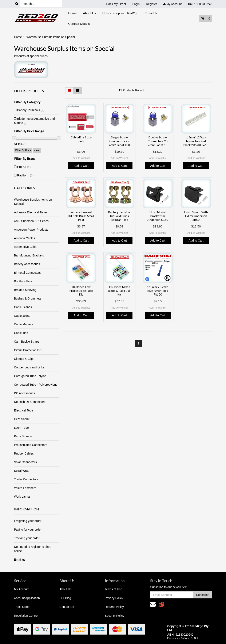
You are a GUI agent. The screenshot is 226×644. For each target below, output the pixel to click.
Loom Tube (21, 428)
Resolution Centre (26, 616)
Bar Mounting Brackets (29, 255)
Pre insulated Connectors (31, 445)
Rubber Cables (24, 453)
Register (151, 4)
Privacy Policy (114, 598)
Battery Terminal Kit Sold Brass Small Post (81, 216)
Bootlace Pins (23, 281)
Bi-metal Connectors (27, 273)
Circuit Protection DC (28, 350)
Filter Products (29, 91)
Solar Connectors (25, 462)
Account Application (27, 598)
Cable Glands (23, 307)
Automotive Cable (26, 247)
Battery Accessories (27, 264)
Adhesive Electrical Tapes (31, 212)
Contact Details (79, 24)
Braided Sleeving (25, 290)
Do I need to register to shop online (33, 549)
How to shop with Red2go (120, 13)
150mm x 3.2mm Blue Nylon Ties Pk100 (158, 291)
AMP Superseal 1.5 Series (31, 221)
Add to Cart (81, 166)
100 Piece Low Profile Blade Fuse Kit (81, 291)
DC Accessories (25, 393)
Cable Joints (22, 316)
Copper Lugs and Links (29, 367)
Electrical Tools (24, 410)
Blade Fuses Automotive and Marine (34, 121)
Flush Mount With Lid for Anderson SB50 (196, 216)
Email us (20, 560)
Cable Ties (21, 333)
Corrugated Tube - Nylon (30, 376)
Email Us (151, 13)
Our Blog (65, 598)
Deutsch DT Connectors (30, 402)
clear (37, 150)
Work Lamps (22, 497)
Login (136, 4)
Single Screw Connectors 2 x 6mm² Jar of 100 (119, 141)
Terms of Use (114, 589)
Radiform (25, 175)
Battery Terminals (31, 110)
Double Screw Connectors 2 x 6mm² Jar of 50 (158, 141)
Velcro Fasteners (25, 488)
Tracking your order (27, 538)
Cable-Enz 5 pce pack (81, 139)
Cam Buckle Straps (27, 342)
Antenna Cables (25, 238)
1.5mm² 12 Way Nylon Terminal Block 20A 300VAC (196, 141)
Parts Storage (23, 436)
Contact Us (67, 607)
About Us (90, 13)
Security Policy (115, 616)
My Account (22, 589)
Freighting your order (28, 521)
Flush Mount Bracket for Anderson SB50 (158, 216)
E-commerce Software (179, 638)
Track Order (22, 607)
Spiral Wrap (22, 471)
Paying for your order (28, 530)
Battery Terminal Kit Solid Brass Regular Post (119, 216)
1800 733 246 (200, 4)
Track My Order (116, 4)
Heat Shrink (22, 419)
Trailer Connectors (26, 479)
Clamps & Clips (24, 359)
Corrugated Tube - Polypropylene (36, 385)
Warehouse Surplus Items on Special (51, 37)
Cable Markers (24, 324)
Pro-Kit (24, 167)
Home (72, 13)
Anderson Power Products (31, 230)
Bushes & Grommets (28, 298)
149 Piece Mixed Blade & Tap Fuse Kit (119, 291)
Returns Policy (114, 607)
